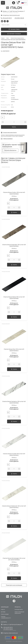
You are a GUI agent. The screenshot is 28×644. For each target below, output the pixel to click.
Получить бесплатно (10, 150)
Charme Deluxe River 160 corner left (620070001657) (14, 350)
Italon (8, 38)
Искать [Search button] (25, 25)
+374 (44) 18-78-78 (7, 18)
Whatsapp (2, 21)
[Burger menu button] (3, 3)
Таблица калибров (8, 139)
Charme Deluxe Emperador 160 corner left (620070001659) (14, 245)
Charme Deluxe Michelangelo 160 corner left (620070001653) (14, 559)
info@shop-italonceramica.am (11, 15)
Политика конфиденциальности (6, 617)
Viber (8, 21)
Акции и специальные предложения (19, 612)
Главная (3, 38)
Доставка (3, 612)
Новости (3, 609)
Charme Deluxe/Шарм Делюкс (17, 38)
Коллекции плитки (19, 609)
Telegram (5, 21)
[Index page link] (14, 8)
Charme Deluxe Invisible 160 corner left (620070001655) (14, 455)
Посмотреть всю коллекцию (14, 585)
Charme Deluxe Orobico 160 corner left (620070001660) (14, 193)
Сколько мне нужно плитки (10, 133)
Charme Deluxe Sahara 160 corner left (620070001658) (14, 298)
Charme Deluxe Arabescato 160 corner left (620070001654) (14, 507)
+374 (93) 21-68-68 (19, 18)
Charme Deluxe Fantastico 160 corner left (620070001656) (14, 402)
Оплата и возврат (5, 614)
